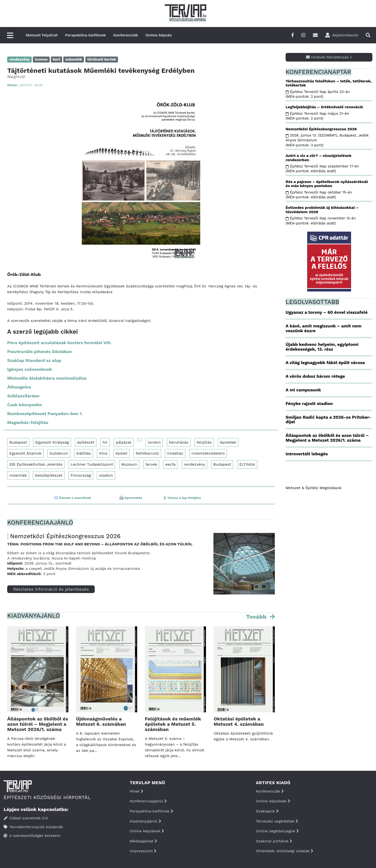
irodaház (175, 453)
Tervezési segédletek (277, 821)
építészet (86, 442)
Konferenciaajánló (148, 801)
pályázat (124, 442)
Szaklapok (267, 811)
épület (122, 453)
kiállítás (84, 453)
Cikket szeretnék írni (26, 818)
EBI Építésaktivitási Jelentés (36, 464)
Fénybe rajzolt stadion (309, 403)
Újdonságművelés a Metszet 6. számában (101, 721)
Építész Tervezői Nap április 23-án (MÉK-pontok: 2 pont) (318, 94)
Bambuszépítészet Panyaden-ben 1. (45, 414)
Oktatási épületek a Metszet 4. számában (239, 721)
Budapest (18, 442)
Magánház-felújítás (28, 422)
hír (105, 442)
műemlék (18, 475)
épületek (228, 442)
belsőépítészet (49, 475)
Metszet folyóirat (42, 35)
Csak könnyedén (25, 405)
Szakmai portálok (274, 841)
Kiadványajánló (145, 821)
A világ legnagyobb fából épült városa (325, 363)
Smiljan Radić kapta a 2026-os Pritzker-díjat (328, 420)
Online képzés (159, 35)
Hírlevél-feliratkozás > (329, 57)
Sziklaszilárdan (23, 396)
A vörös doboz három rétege (315, 376)
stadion (106, 475)
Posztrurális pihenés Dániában (39, 351)
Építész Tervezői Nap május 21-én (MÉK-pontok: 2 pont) (317, 116)
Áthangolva (19, 387)
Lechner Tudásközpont (92, 464)
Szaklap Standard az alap (34, 360)
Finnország (81, 475)
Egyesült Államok (25, 453)
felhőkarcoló (147, 453)
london (154, 442)
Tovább (257, 617)
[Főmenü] (10, 36)
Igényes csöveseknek (30, 369)
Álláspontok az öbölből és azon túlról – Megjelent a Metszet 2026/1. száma (38, 724)
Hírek (136, 791)
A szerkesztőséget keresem (32, 836)
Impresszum (143, 851)
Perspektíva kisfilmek (86, 35)
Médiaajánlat (143, 841)
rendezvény (195, 464)
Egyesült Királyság (52, 442)
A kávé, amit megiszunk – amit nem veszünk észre (323, 328)
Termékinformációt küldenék (33, 827)
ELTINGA (247, 464)
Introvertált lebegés (307, 454)
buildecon (59, 453)
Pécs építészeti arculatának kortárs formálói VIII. (59, 343)
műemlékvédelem (208, 453)
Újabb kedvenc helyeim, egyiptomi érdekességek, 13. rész (322, 347)
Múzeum (129, 464)
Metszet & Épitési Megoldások (314, 488)
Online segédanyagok (277, 831)
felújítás (204, 442)
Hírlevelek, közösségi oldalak (285, 851)
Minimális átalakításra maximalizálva (47, 378)
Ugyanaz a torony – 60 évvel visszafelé (327, 312)
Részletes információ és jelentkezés (51, 589)
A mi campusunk (303, 390)
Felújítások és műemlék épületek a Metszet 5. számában (173, 724)
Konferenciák (126, 35)
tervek (151, 464)
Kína (103, 453)
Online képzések (147, 831)
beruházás (179, 442)
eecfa (170, 464)
